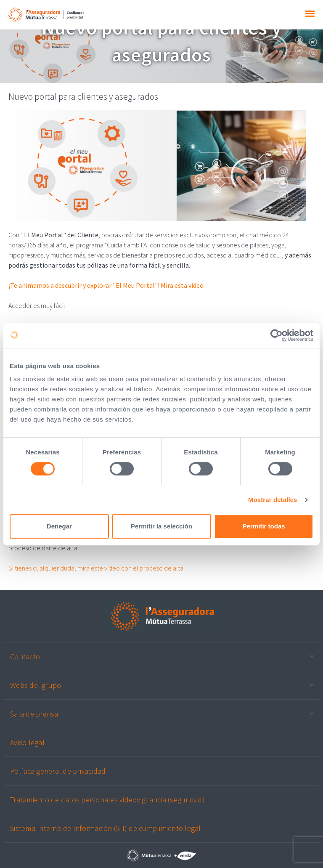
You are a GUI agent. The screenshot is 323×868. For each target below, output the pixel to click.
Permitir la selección (161, 526)
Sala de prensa (34, 714)
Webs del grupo (36, 685)
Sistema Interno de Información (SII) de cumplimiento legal (106, 828)
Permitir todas (264, 526)
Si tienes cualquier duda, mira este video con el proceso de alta (96, 568)
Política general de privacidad (58, 771)
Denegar (59, 526)
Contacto (25, 657)
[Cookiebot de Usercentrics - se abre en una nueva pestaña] (277, 335)
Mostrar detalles (273, 500)
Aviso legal (27, 742)
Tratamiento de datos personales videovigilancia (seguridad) (107, 800)
